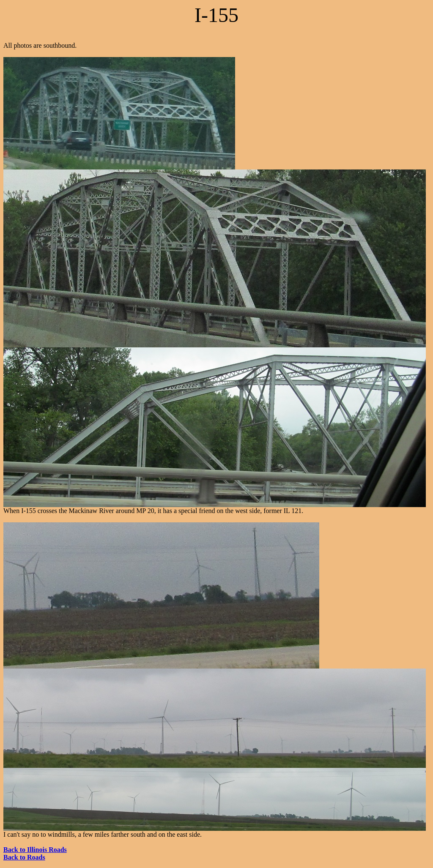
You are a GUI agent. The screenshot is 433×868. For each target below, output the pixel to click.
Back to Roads (24, 857)
